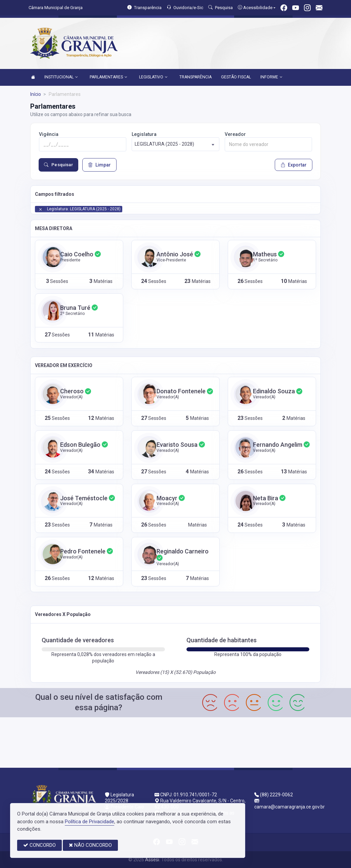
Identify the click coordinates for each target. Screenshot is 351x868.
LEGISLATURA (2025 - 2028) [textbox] (164, 144)
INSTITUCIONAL (61, 77)
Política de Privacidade (90, 822)
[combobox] (175, 144)
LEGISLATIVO (153, 77)
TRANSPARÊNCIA (195, 77)
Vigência (49, 134)
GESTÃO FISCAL (236, 77)
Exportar (294, 165)
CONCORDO (39, 845)
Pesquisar (58, 165)
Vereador (235, 134)
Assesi (152, 860)
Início (36, 94)
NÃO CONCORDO (90, 845)
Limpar (99, 165)
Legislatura (144, 134)
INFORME (271, 77)
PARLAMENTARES (108, 77)
